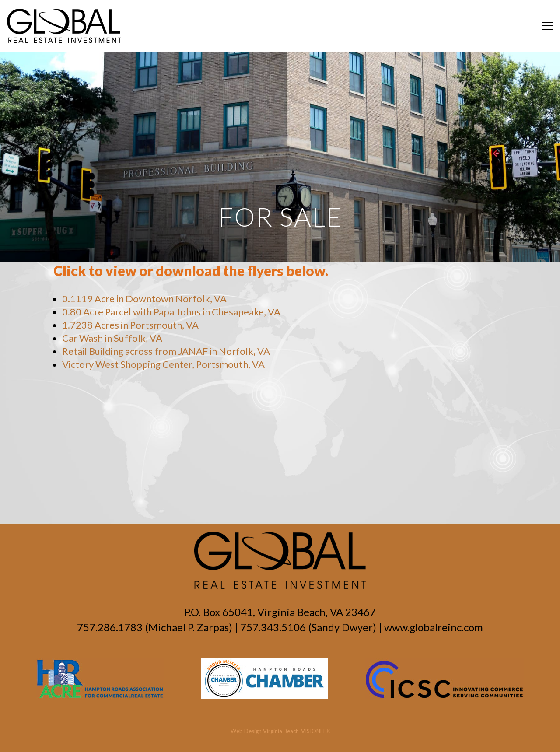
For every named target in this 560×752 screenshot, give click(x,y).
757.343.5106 (273, 627)
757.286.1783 (110, 627)
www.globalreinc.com (434, 627)
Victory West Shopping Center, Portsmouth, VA (163, 364)
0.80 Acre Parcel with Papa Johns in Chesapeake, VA (171, 312)
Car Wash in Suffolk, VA (112, 338)
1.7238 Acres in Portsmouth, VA (130, 325)
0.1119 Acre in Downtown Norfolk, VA (144, 299)
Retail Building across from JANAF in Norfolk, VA (166, 351)
